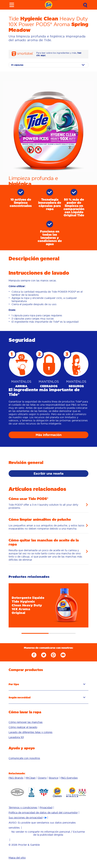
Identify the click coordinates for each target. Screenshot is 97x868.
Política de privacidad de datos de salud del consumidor (43, 813)
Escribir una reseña (49, 474)
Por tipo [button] (47, 684)
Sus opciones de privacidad (26, 818)
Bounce (54, 778)
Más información (49, 435)
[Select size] (48, 65)
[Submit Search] (85, 5)
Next (93, 603)
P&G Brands (16, 778)
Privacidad (46, 807)
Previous (4, 603)
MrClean (31, 778)
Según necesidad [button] (47, 697)
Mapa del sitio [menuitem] (17, 858)
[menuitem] (48, 722)
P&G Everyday (69, 778)
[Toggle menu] (12, 5)
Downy (42, 778)
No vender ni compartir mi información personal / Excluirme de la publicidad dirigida (48, 833)
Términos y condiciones (23, 807)
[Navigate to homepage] (49, 5)
